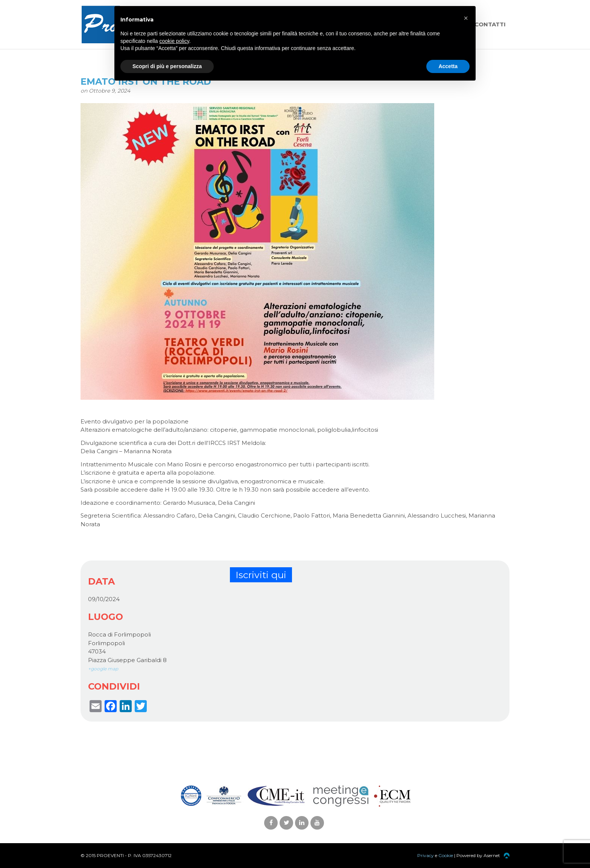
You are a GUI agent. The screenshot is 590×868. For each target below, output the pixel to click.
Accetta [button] (448, 66)
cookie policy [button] (174, 41)
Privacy (426, 855)
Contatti (490, 24)
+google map (103, 669)
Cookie (446, 855)
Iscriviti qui (261, 575)
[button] (466, 18)
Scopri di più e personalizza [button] (167, 66)
